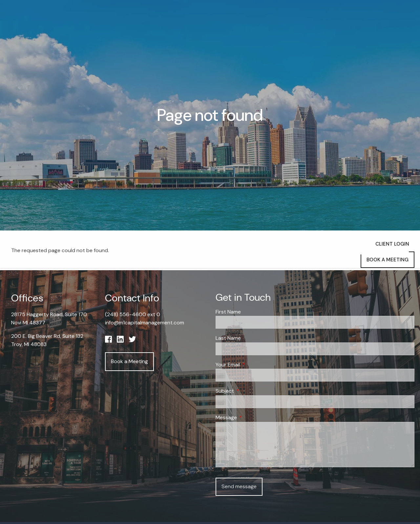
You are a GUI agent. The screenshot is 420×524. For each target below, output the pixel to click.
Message (251, 418)
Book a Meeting (388, 260)
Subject (250, 391)
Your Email (253, 365)
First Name (228, 312)
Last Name (228, 338)
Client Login (392, 244)
